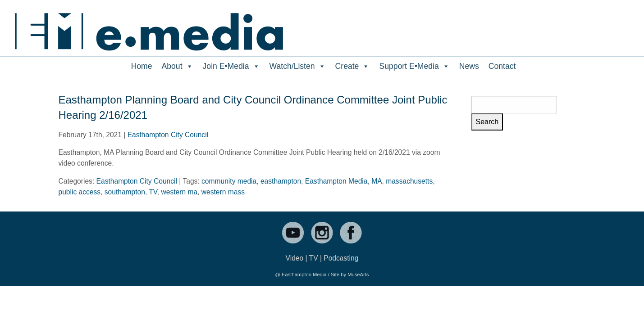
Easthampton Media (336, 181)
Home (142, 66)
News (469, 66)
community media (229, 181)
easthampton (281, 181)
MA (377, 181)
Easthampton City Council (168, 135)
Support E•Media (414, 66)
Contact (502, 66)
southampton (125, 192)
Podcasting (341, 258)
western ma (180, 192)
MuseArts (358, 274)
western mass (223, 192)
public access (80, 192)
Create (353, 66)
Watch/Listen (298, 66)
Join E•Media (231, 66)
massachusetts (409, 181)
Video (295, 258)
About (178, 66)
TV (153, 192)
